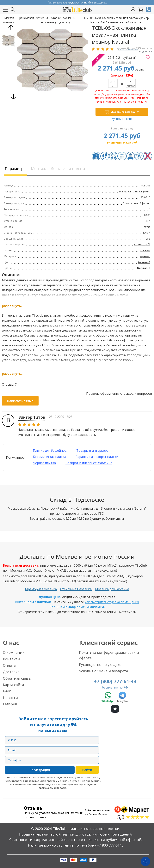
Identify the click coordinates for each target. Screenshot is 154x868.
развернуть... (13, 306)
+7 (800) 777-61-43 (115, 681)
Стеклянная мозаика (76, 589)
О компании (14, 652)
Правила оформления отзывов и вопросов (119, 394)
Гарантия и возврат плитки (97, 457)
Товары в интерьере (92, 451)
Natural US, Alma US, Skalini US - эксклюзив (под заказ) (56, 20)
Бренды (21, 18)
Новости (10, 698)
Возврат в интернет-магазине (89, 463)
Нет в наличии (131, 83)
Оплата (9, 665)
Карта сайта (13, 685)
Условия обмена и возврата (104, 671)
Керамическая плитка (49, 457)
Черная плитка (44, 463)
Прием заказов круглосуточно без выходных (77, 2)
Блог (7, 691)
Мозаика (30, 18)
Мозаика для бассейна (112, 589)
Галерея (10, 704)
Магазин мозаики (9, 20)
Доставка (11, 672)
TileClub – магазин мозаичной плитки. (86, 829)
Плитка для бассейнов (50, 451)
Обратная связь (17, 678)
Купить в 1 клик (122, 119)
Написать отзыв (20, 401)
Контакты (12, 659)
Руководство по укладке (100, 665)
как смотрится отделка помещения (112, 602)
